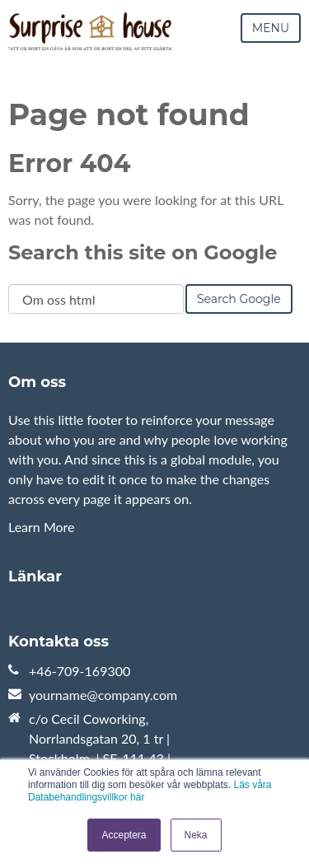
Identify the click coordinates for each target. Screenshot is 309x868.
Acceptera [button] (124, 835)
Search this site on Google (143, 252)
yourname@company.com (103, 695)
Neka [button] (196, 835)
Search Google (239, 299)
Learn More (42, 527)
